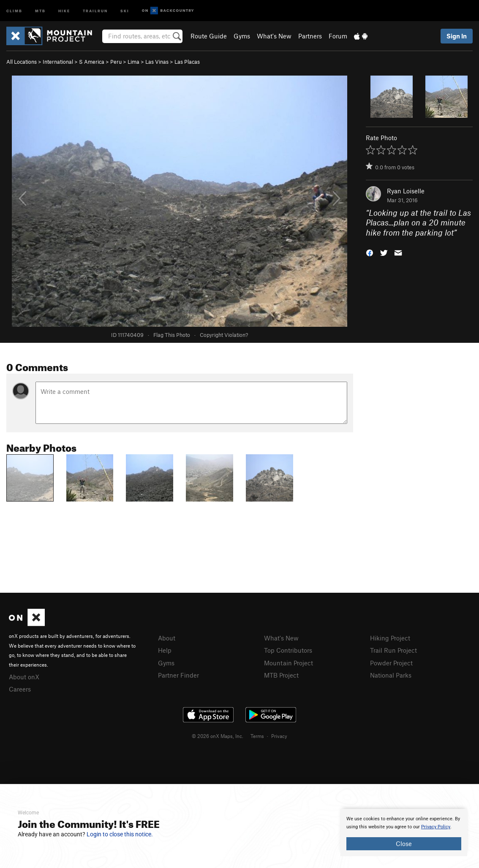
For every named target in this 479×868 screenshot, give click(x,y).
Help (165, 650)
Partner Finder (178, 675)
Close (404, 844)
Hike (64, 10)
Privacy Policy (436, 827)
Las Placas (187, 62)
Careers (20, 689)
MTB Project (281, 675)
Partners (310, 36)
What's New (274, 36)
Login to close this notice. (120, 834)
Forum (338, 36)
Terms (257, 736)
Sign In (457, 36)
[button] (370, 252)
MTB (40, 10)
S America (92, 62)
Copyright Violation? (224, 335)
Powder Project (391, 663)
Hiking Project (390, 638)
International (58, 62)
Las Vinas (157, 62)
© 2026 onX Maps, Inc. (218, 736)
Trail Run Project (393, 650)
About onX (24, 677)
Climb (14, 10)
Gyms (242, 36)
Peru (116, 62)
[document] (404, 833)
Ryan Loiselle (406, 191)
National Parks (391, 675)
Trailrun (95, 10)
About (167, 638)
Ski (125, 10)
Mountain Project (288, 663)
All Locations (22, 62)
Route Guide (209, 36)
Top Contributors (288, 650)
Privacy (279, 736)
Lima (133, 62)
